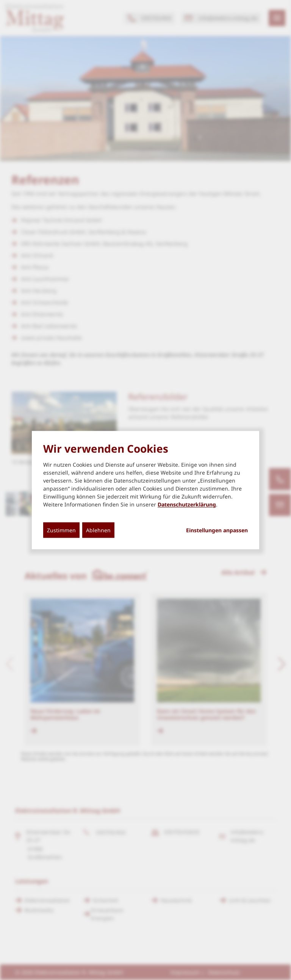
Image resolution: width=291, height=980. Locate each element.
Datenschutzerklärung (187, 504)
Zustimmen (61, 530)
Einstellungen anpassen (217, 530)
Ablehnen (98, 530)
